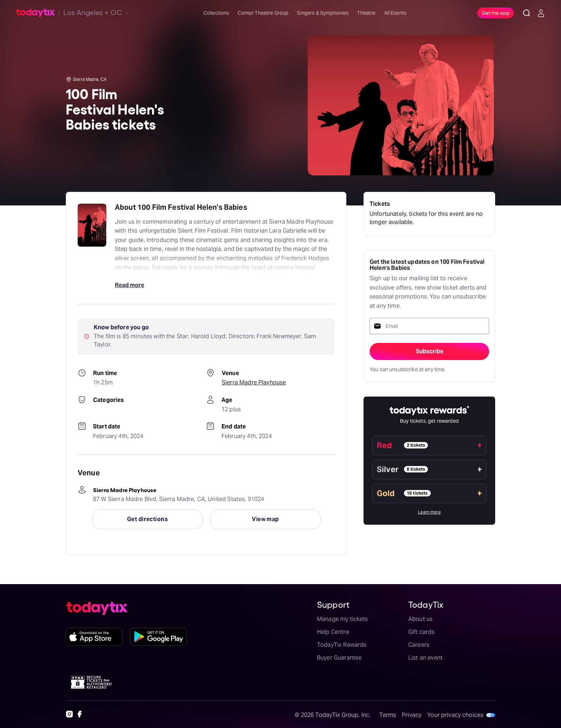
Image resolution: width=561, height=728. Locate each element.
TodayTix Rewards (342, 645)
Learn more (429, 512)
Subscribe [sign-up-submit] (430, 351)
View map (265, 519)
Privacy (412, 715)
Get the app (496, 13)
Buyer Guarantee (339, 658)
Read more (130, 285)
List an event (425, 658)
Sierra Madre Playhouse (254, 382)
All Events (396, 13)
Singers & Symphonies (323, 13)
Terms (388, 715)
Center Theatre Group (263, 13)
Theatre (366, 13)
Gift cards (421, 632)
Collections (216, 13)
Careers (419, 645)
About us (420, 619)
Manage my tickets (343, 619)
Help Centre (333, 632)
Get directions (147, 519)
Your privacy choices (455, 715)
